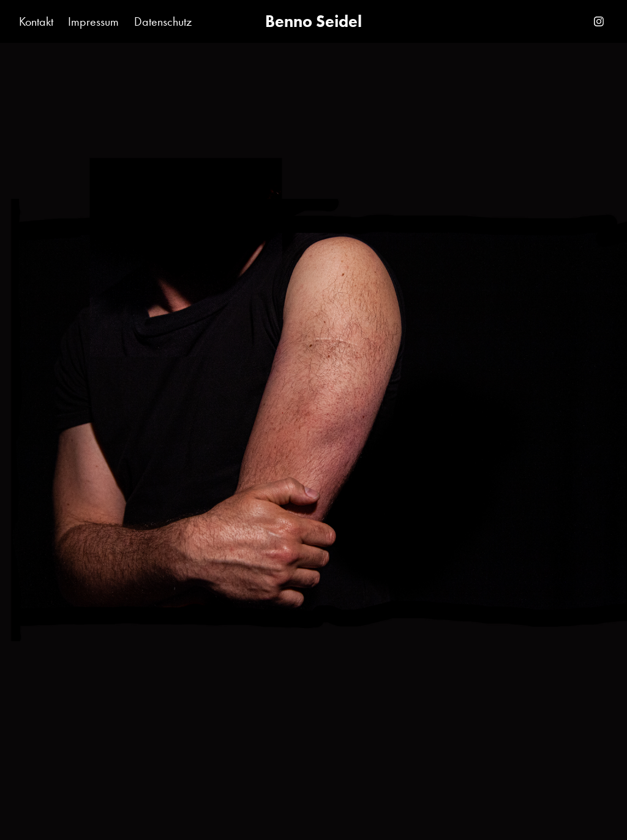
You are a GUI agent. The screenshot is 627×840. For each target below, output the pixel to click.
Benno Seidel (313, 21)
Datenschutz (163, 21)
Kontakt (36, 21)
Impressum (93, 21)
